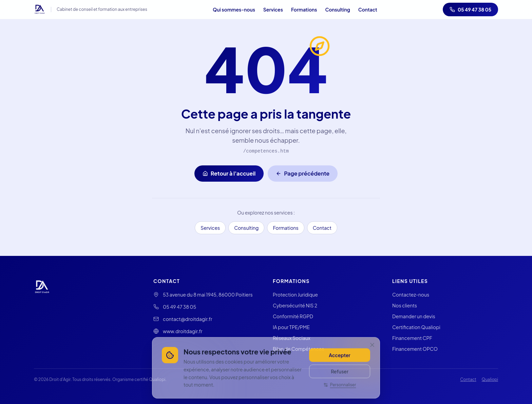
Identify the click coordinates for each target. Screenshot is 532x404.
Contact (368, 9)
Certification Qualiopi (416, 327)
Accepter (339, 367)
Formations (304, 9)
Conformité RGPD (293, 316)
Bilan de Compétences (298, 349)
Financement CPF (412, 338)
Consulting (337, 9)
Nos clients (405, 305)
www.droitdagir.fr (183, 331)
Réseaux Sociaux (292, 338)
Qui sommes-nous (234, 9)
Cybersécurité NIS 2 (295, 305)
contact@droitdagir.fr (187, 319)
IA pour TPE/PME (291, 327)
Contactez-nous (411, 295)
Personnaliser (340, 397)
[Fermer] (372, 357)
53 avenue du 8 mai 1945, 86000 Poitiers (208, 295)
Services (273, 9)
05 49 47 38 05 (470, 9)
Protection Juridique (295, 295)
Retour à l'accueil (229, 173)
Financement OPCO (415, 349)
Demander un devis (414, 316)
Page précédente (303, 173)
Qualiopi (490, 379)
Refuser (340, 383)
